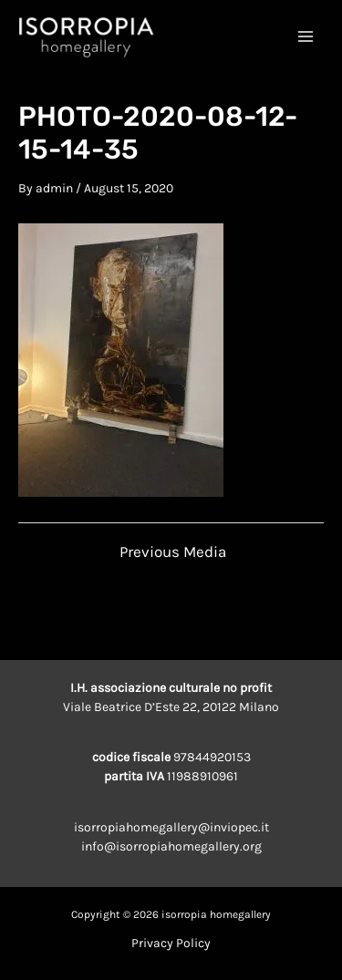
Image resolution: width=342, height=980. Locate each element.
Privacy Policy (171, 943)
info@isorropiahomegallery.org (171, 846)
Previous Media (173, 552)
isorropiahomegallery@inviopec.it (171, 827)
